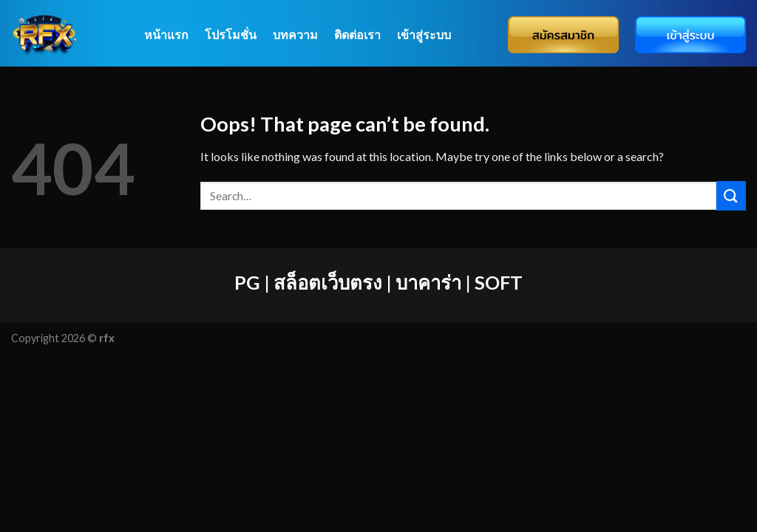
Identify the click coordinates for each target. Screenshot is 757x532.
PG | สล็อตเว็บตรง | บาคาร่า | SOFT (378, 282)
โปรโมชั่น (231, 34)
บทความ (295, 34)
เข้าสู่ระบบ (424, 34)
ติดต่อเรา (357, 34)
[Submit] (731, 195)
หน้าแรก (166, 34)
